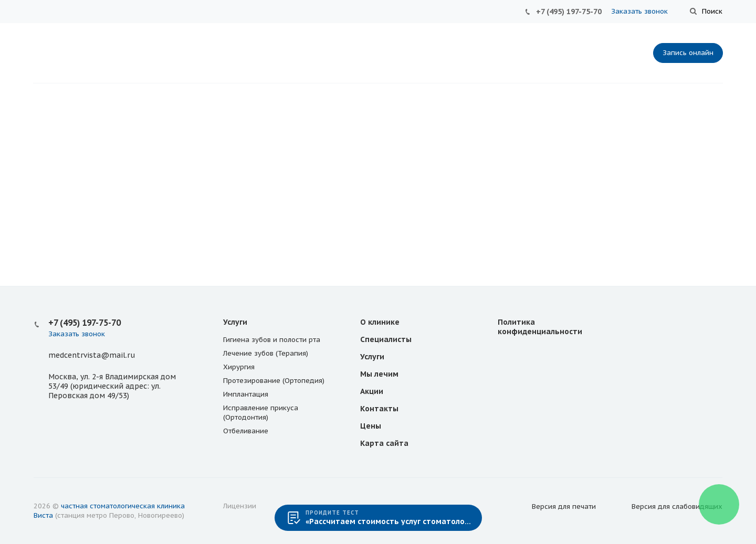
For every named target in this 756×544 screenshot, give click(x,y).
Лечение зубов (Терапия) (266, 353)
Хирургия (239, 367)
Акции (372, 391)
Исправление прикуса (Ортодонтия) (261, 413)
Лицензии (240, 506)
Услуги (235, 322)
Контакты (379, 409)
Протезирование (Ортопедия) (274, 381)
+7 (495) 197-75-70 (569, 12)
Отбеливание (246, 431)
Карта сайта (384, 443)
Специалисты (386, 339)
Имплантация (246, 394)
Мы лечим (379, 374)
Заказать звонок (639, 11)
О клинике (380, 322)
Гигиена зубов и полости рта (272, 340)
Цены (371, 426)
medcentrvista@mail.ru (92, 355)
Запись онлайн (688, 53)
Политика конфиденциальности (540, 327)
